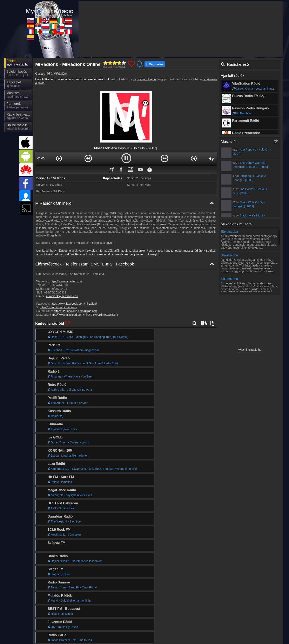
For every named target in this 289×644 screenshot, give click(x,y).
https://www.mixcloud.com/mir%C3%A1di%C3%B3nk (84, 315)
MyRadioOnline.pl (129, 619)
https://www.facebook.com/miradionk (74, 304)
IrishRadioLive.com (167, 619)
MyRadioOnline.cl (203, 625)
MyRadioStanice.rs (93, 619)
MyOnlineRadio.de (167, 613)
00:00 (41, 158)
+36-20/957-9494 (56, 289)
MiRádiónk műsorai (237, 224)
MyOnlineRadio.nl (240, 619)
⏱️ (150, 170)
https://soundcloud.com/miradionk (75, 311)
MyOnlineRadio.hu (250, 350)
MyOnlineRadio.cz (203, 619)
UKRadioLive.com (129, 613)
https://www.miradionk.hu (66, 281)
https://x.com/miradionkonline (58, 307)
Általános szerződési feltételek (249, 605)
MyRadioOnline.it (202, 613)
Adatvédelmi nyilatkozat (213, 605)
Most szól (229, 142)
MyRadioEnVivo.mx (93, 625)
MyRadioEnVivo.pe (241, 625)
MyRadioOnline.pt (166, 625)
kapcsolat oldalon (144, 79)
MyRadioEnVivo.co (56, 631)
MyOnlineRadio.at (240, 613)
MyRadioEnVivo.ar (130, 625)
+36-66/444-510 (57, 285)
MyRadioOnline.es (56, 619)
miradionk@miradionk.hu (62, 296)
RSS (273, 605)
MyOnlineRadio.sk (56, 613)
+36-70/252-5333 (55, 292)
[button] (59, 158)
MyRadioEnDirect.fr (57, 625)
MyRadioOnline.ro (92, 613)
